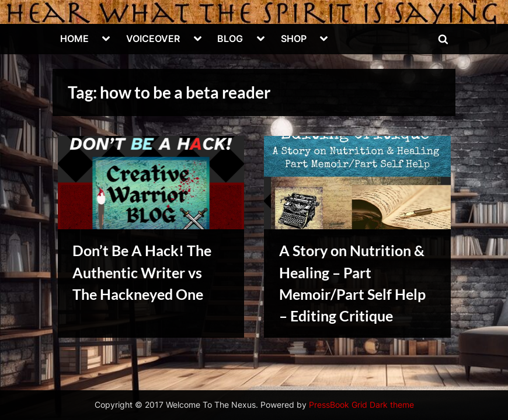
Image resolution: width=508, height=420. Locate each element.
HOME (74, 38)
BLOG (230, 38)
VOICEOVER (153, 38)
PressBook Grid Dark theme (361, 405)
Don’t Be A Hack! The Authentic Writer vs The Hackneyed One (142, 272)
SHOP (294, 38)
